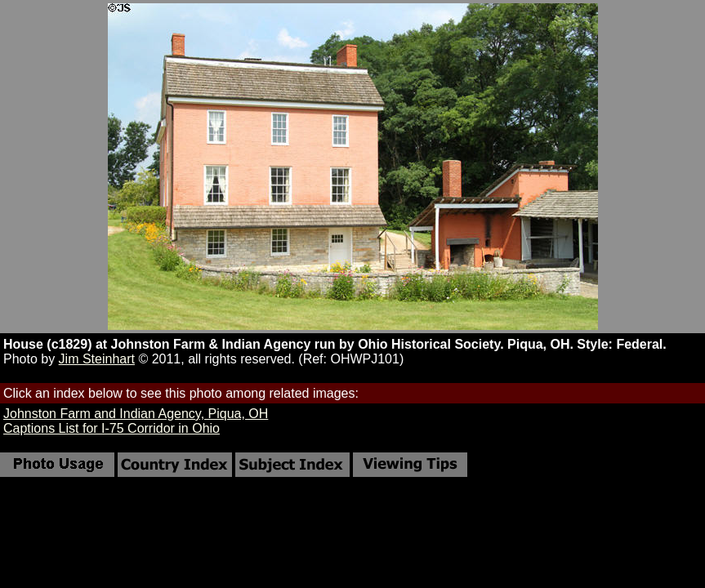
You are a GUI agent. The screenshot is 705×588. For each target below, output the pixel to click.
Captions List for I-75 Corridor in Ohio (112, 428)
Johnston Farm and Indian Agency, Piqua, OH (136, 414)
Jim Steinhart (97, 359)
